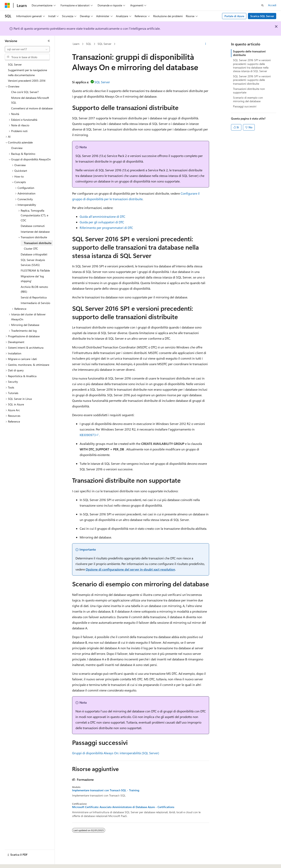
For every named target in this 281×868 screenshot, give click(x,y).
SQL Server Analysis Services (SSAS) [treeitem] (33, 262)
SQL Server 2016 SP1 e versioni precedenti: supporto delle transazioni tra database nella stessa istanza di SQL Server (252, 66)
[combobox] (27, 49)
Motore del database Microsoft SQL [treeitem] (30, 100)
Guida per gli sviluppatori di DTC (102, 222)
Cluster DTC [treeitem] (31, 249)
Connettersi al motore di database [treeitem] (32, 108)
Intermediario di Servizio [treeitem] (35, 303)
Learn (76, 44)
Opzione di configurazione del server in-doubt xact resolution (130, 569)
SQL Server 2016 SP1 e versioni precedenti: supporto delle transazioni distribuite (252, 80)
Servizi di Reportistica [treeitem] (34, 297)
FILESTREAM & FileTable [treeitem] (35, 270)
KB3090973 (88, 435)
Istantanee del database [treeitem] (35, 232)
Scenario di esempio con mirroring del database (248, 99)
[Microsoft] (7, 5)
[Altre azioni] (205, 44)
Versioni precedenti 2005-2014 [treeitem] (27, 81)
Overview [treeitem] (17, 148)
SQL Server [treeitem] (15, 64)
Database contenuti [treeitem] (33, 226)
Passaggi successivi (245, 106)
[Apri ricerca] (262, 5)
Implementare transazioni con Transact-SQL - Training (106, 790)
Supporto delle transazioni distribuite (249, 53)
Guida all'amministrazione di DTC (102, 216)
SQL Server (104, 44)
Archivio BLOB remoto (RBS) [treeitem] (34, 289)
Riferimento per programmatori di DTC (106, 228)
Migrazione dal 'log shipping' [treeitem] (32, 279)
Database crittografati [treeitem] (34, 254)
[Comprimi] (49, 41)
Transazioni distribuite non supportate (249, 91)
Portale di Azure (234, 16)
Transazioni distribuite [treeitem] (38, 243)
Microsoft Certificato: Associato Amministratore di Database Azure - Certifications (123, 807)
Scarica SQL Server (262, 16)
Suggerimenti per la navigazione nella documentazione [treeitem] (27, 73)
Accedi (272, 5)
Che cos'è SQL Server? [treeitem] (25, 92)
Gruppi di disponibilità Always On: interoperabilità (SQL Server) (116, 753)
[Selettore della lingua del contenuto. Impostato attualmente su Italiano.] (13, 861)
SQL (89, 44)
